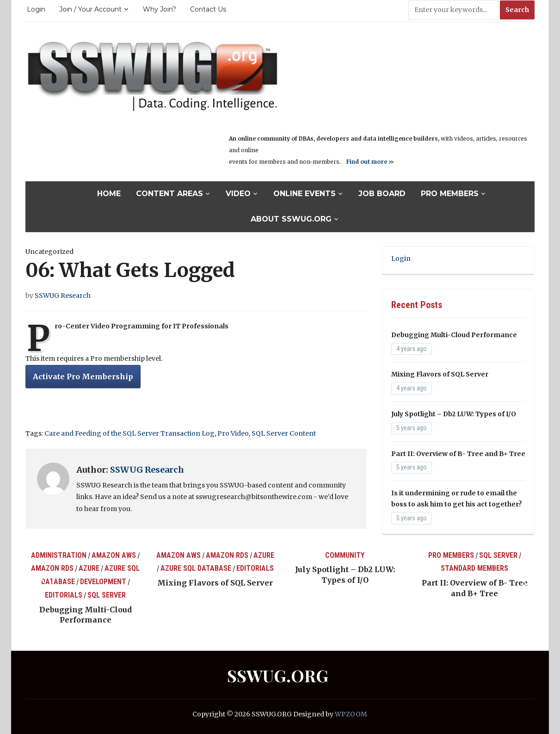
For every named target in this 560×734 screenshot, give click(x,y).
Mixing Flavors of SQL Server (440, 374)
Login (36, 9)
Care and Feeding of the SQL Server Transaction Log (129, 433)
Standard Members (474, 568)
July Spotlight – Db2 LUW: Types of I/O (454, 414)
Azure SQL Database (196, 568)
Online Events (305, 194)
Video (238, 194)
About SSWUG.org (291, 219)
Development (103, 582)
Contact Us (208, 9)
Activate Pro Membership (83, 376)
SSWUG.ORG (278, 675)
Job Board (382, 194)
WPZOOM (351, 714)
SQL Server (107, 595)
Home (109, 194)
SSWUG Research (63, 296)
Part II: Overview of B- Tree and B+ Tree (458, 454)
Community (345, 555)
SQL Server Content (284, 433)
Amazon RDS (52, 568)
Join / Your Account (90, 9)
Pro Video (233, 433)
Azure (89, 568)
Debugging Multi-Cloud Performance (454, 335)
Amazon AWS (114, 555)
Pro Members (450, 194)
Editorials (64, 595)
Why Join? (160, 9)
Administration (59, 555)
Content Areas (169, 194)
